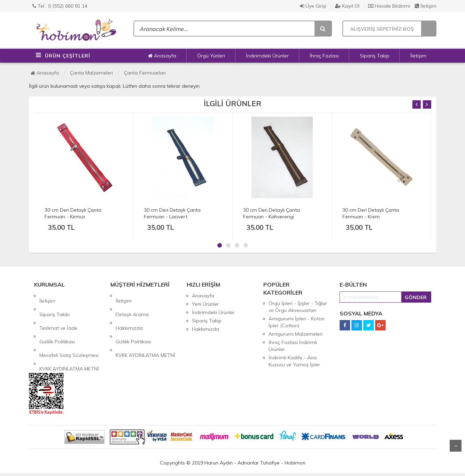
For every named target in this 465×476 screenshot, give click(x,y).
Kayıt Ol (347, 6)
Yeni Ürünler (206, 304)
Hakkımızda (129, 312)
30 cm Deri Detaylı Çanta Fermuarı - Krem (371, 213)
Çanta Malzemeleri (91, 73)
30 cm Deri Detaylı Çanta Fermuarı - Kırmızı (73, 213)
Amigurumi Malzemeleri (296, 334)
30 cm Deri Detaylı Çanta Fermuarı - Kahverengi (272, 213)
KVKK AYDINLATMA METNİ (69, 337)
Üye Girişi (313, 6)
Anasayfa (162, 56)
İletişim (426, 6)
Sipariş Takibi (55, 304)
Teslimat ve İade (58, 312)
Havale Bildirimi (389, 6)
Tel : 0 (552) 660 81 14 (60, 6)
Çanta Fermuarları (145, 73)
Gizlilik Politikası (57, 321)
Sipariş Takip (375, 56)
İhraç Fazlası (324, 56)
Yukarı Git (456, 446)
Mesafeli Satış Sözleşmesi (69, 329)
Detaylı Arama (132, 304)
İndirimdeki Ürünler (267, 56)
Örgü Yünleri (211, 56)
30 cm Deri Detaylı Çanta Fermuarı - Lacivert (172, 213)
